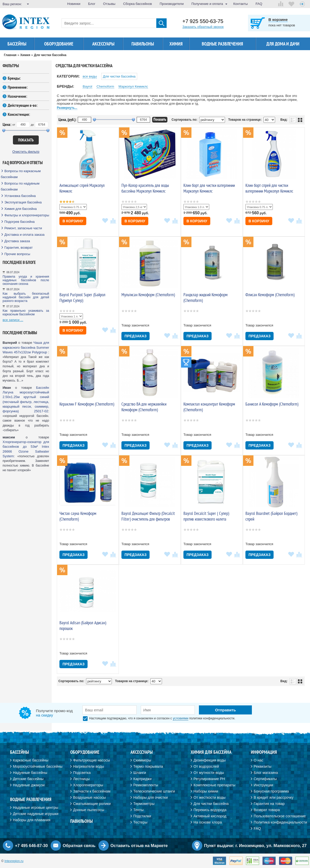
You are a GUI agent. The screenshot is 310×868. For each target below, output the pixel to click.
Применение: (18, 87)
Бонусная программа (271, 791)
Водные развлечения (222, 44)
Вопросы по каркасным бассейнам (21, 174)
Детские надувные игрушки (36, 814)
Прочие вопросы (17, 254)
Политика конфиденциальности (280, 822)
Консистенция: (19, 114)
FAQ (259, 4)
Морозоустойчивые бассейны (38, 766)
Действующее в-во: (23, 105)
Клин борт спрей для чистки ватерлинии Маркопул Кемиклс (269, 188)
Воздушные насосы (89, 797)
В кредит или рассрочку (274, 797)
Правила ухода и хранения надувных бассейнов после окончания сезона (26, 280)
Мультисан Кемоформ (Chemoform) (148, 295)
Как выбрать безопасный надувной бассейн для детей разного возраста (26, 297)
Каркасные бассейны (31, 760)
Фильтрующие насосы (92, 760)
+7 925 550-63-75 (203, 21)
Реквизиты (263, 766)
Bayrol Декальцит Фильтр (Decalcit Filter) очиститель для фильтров (148, 516)
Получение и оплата (207, 4)
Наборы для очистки (150, 797)
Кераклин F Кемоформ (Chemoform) (87, 404)
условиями (181, 718)
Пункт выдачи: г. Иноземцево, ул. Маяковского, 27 (255, 846)
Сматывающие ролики (92, 804)
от (14, 125)
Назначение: (17, 96)
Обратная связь (79, 846)
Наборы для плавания (32, 820)
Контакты (241, 4)
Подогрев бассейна (20, 222)
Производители (172, 4)
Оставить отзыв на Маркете (139, 846)
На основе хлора (208, 822)
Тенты (138, 810)
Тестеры (140, 822)
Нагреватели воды (89, 766)
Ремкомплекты (146, 785)
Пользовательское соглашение (280, 816)
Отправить (225, 710)
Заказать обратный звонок (203, 27)
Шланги (140, 773)
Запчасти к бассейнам (92, 791)
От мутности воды (209, 773)
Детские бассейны (28, 779)
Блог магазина (266, 773)
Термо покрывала (148, 766)
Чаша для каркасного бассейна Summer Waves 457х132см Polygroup (26, 347)
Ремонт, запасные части (23, 228)
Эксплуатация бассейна (23, 202)
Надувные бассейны (30, 773)
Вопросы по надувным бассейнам (20, 186)
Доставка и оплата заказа (24, 235)
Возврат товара (267, 810)
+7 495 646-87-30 (31, 846)
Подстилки (142, 816)
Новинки (74, 4)
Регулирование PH (209, 779)
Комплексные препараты (214, 785)
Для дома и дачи (283, 44)
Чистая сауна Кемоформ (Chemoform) (78, 516)
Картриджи (142, 779)
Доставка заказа (17, 241)
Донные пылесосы (89, 810)
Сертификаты (265, 779)
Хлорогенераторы (88, 785)
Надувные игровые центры (36, 808)
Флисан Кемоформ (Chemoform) (270, 295)
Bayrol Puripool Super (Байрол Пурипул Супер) (82, 298)
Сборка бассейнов (138, 4)
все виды (90, 76)
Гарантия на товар (269, 804)
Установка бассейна (20, 196)
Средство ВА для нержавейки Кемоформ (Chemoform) (144, 407)
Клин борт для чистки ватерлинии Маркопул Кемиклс (209, 188)
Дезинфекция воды (210, 760)
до (32, 125)
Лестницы (81, 779)
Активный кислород (210, 816)
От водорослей (206, 766)
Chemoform (105, 86)
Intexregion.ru (14, 861)
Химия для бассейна (21, 209)
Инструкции (263, 785)
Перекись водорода (210, 810)
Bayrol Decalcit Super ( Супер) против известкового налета (206, 516)
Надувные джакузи (29, 785)
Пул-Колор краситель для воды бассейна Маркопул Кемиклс (145, 188)
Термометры (144, 804)
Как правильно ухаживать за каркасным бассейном (26, 313)
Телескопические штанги (154, 791)
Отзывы (109, 4)
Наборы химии (206, 791)
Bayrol (87, 86)
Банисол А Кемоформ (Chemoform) (272, 404)
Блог (92, 4)
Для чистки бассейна (119, 76)
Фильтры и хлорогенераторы (27, 215)
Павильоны (143, 44)
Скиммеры (142, 760)
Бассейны (17, 44)
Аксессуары (103, 44)
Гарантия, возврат (19, 248)
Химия (176, 44)
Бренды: (14, 78)
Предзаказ (135, 336)
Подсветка (82, 773)
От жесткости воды (210, 797)
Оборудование (59, 44)
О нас (258, 760)
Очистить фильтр (26, 152)
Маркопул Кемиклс (133, 86)
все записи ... (13, 320)
